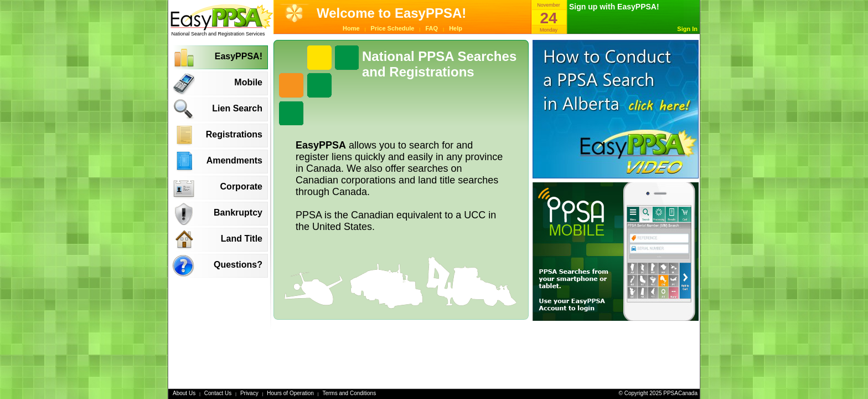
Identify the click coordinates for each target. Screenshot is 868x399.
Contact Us (218, 393)
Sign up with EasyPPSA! (614, 7)
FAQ (432, 28)
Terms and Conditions (349, 393)
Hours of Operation (290, 393)
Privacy (249, 393)
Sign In (687, 29)
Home (351, 28)
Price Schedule (393, 28)
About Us (184, 393)
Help (456, 28)
